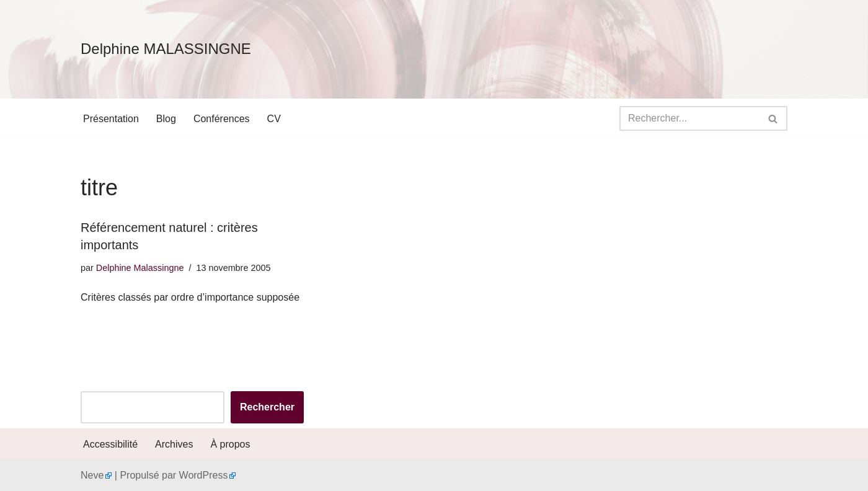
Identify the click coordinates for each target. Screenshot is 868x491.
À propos (230, 444)
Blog (166, 119)
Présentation (111, 119)
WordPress (204, 475)
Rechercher (267, 407)
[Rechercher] (689, 118)
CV (274, 119)
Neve (92, 475)
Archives (174, 444)
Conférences (222, 119)
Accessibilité (110, 444)
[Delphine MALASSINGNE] (166, 49)
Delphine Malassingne (140, 268)
